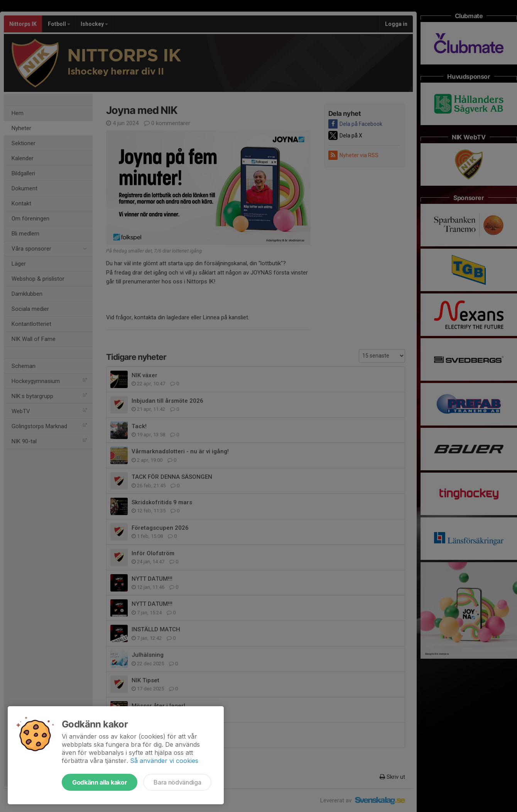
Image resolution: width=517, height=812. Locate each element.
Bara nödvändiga (177, 782)
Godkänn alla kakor (100, 782)
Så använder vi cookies (164, 761)
